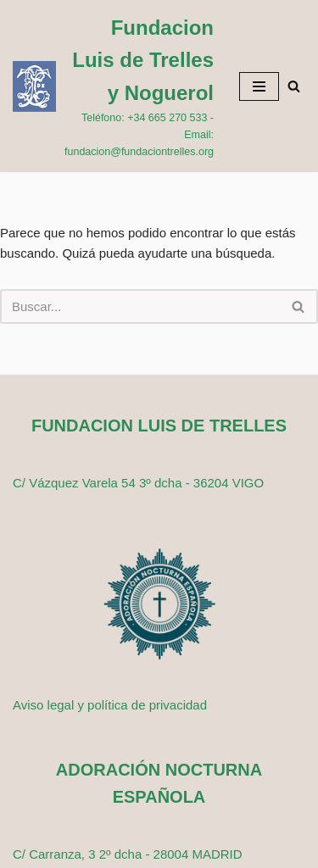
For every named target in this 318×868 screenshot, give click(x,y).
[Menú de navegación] (259, 86)
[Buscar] (294, 86)
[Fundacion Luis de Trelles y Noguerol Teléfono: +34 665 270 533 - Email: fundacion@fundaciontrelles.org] (113, 86)
